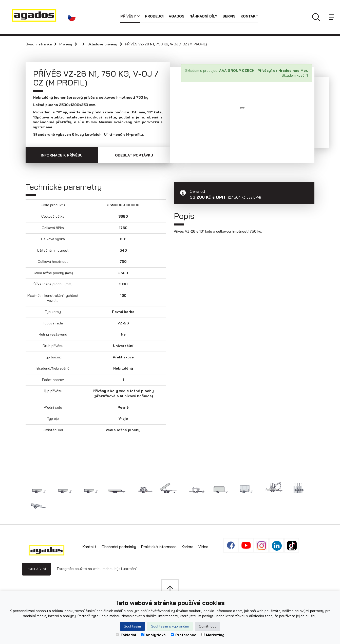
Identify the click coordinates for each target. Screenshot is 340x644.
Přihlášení (36, 569)
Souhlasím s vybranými (170, 626)
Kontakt (249, 16)
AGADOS (177, 16)
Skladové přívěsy (102, 44)
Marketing (213, 635)
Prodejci (154, 16)
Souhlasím (132, 626)
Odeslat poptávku (134, 155)
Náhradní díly (203, 16)
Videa (203, 547)
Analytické (153, 635)
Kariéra (187, 547)
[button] (73, 17)
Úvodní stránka (39, 44)
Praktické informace (159, 547)
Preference (184, 635)
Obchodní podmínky (119, 547)
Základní (126, 635)
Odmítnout (207, 626)
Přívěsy (130, 16)
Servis (229, 16)
